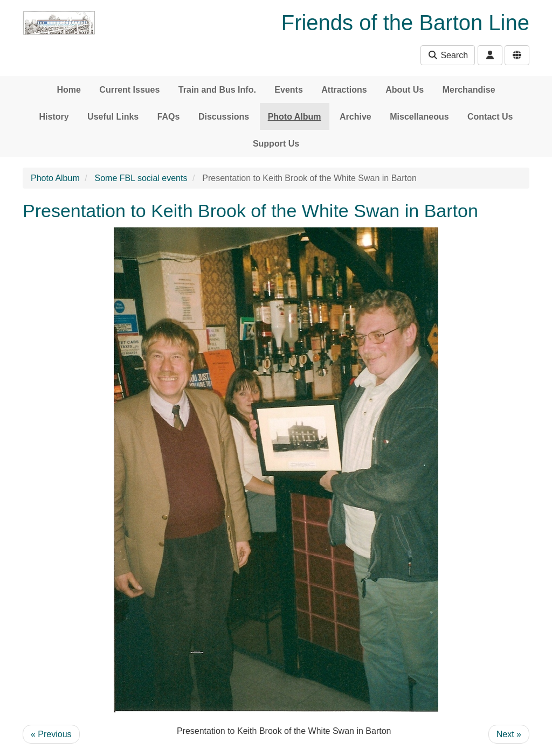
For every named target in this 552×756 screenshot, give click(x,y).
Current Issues (129, 90)
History (54, 117)
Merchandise (469, 90)
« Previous (51, 734)
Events (288, 90)
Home (68, 90)
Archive (356, 117)
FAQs (169, 117)
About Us (405, 90)
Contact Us (490, 117)
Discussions (224, 117)
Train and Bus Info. (217, 90)
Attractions (344, 90)
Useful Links (113, 117)
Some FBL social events (141, 178)
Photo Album (295, 117)
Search (448, 55)
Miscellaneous (419, 117)
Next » (509, 734)
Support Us (276, 144)
